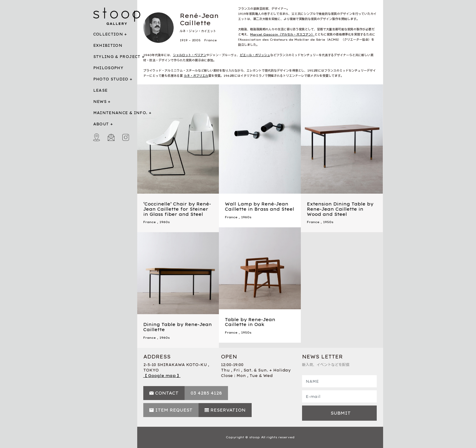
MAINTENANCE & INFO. (120, 113)
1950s (328, 222)
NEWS (100, 102)
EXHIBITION (108, 45)
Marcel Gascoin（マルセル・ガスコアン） (282, 34)
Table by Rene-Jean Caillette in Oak (250, 322)
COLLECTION (108, 34)
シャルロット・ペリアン (190, 55)
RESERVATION (228, 410)
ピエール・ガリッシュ (255, 55)
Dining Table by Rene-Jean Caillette (178, 327)
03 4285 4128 (206, 393)
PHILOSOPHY (108, 68)
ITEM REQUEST (174, 410)
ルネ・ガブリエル (196, 76)
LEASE (100, 90)
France (150, 222)
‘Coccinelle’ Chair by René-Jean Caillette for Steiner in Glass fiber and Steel (177, 209)
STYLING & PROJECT (117, 57)
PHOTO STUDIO (111, 79)
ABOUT (101, 124)
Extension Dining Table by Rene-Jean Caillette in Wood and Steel (340, 209)
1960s (165, 222)
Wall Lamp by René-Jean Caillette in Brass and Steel (260, 207)
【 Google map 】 (162, 376)
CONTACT (167, 393)
